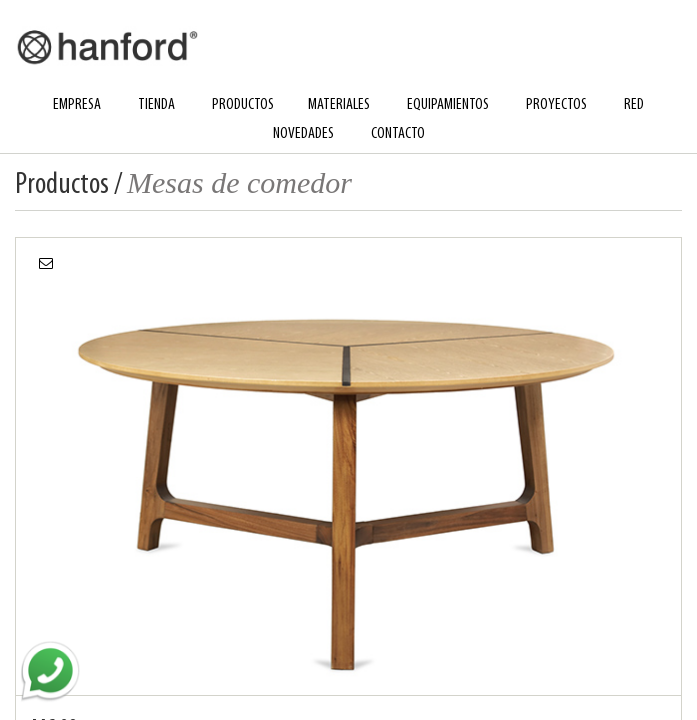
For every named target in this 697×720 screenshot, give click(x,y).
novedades (303, 134)
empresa (77, 105)
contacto (398, 134)
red (634, 105)
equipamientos (448, 105)
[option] (348, 466)
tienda (156, 105)
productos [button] (243, 105)
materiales (339, 105)
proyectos (556, 105)
